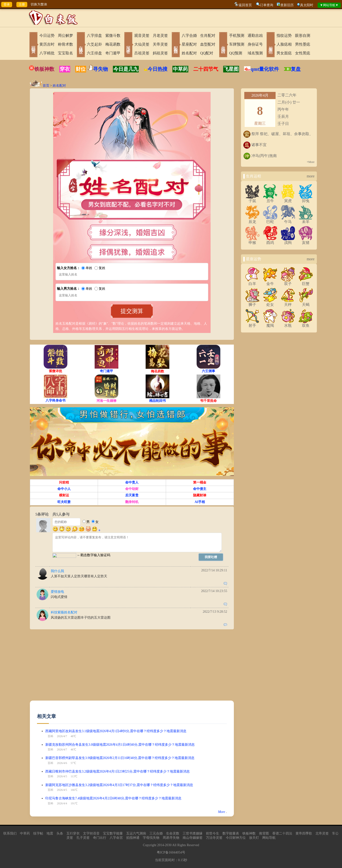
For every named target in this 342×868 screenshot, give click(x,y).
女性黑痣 (303, 53)
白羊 (252, 282)
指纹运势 (284, 36)
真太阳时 (307, 5)
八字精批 (47, 53)
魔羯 (270, 324)
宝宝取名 (65, 53)
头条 (60, 833)
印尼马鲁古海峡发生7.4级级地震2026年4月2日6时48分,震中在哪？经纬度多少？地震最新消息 (113, 798)
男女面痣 (284, 53)
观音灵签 (142, 36)
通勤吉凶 (255, 36)
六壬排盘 (94, 53)
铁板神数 (44, 69)
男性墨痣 (303, 44)
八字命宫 (116, 838)
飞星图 (231, 69)
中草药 (180, 69)
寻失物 (100, 69)
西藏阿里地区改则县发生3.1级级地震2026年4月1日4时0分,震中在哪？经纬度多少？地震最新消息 (116, 731)
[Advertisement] (132, 667)
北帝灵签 (322, 833)
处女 (270, 303)
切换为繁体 (39, 4)
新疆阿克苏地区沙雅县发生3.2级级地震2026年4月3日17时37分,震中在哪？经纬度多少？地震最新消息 (119, 785)
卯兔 (306, 199)
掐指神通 (133, 838)
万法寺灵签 (214, 838)
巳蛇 (270, 220)
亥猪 (306, 241)
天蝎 (306, 303)
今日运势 (47, 36)
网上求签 (128, 45)
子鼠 (252, 199)
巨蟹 (306, 282)
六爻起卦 (94, 44)
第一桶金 (200, 482)
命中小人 (64, 489)
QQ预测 (236, 53)
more (311, 176)
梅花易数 (113, 44)
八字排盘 (94, 36)
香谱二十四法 (282, 833)
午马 (288, 220)
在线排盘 (81, 45)
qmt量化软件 (265, 69)
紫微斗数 (113, 36)
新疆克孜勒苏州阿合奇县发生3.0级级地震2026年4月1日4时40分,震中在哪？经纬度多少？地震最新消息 (120, 745)
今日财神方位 (236, 838)
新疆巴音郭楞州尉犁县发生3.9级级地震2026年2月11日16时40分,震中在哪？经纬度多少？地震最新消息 (120, 758)
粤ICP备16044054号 (171, 852)
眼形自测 (303, 36)
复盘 (296, 69)
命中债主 (200, 489)
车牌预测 (237, 44)
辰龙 (252, 220)
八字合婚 (189, 36)
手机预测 (237, 36)
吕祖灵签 (142, 53)
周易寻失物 (171, 838)
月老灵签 (160, 36)
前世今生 (213, 833)
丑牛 (270, 199)
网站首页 (33, 45)
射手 (252, 324)
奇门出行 (100, 838)
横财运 (64, 495)
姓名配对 (189, 53)
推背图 (264, 833)
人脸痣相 (284, 44)
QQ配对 (207, 53)
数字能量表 (231, 833)
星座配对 (189, 44)
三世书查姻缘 (193, 833)
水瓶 (288, 324)
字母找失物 (151, 838)
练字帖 (38, 833)
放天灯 (254, 838)
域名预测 (255, 53)
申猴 (252, 241)
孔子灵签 (83, 838)
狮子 (252, 303)
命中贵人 (132, 482)
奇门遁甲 (113, 53)
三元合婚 (156, 833)
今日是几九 (126, 69)
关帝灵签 (160, 44)
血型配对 (208, 44)
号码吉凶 (223, 45)
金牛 (270, 282)
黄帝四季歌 (304, 833)
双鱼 (306, 324)
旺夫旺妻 (64, 502)
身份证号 (255, 44)
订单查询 (267, 5)
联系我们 (10, 833)
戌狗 (288, 241)
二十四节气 (206, 69)
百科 (51, 736)
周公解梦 (65, 36)
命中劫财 (132, 489)
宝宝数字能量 (113, 833)
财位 (81, 69)
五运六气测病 (136, 833)
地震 (50, 833)
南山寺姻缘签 (193, 838)
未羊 (306, 220)
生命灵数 (173, 833)
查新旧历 (287, 5)
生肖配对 (208, 36)
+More (311, 162)
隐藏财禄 (200, 495)
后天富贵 (132, 495)
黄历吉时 (47, 44)
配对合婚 (176, 45)
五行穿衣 (73, 833)
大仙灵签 (142, 44)
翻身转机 (132, 502)
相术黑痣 (271, 45)
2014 (161, 845)
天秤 (288, 303)
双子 (288, 282)
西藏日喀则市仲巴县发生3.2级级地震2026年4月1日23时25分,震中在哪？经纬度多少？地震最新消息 (118, 771)
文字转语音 (91, 833)
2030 (168, 845)
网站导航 (269, 838)
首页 (46, 86)
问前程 (64, 482)
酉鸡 (270, 241)
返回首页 (245, 5)
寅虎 (288, 199)
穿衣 (65, 69)
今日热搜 (156, 69)
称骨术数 (65, 44)
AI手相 (200, 502)
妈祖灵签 (160, 53)
